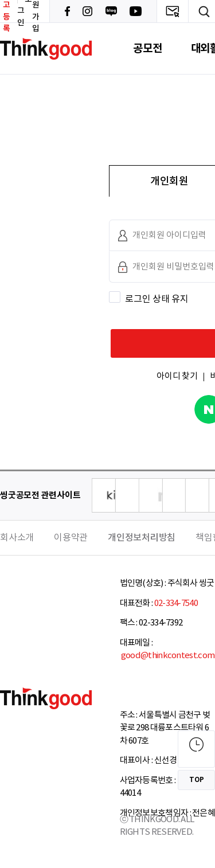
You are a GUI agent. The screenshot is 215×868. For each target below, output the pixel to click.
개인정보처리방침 (142, 538)
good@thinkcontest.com (167, 656)
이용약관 (71, 538)
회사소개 (17, 538)
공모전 (147, 48)
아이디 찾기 (177, 376)
